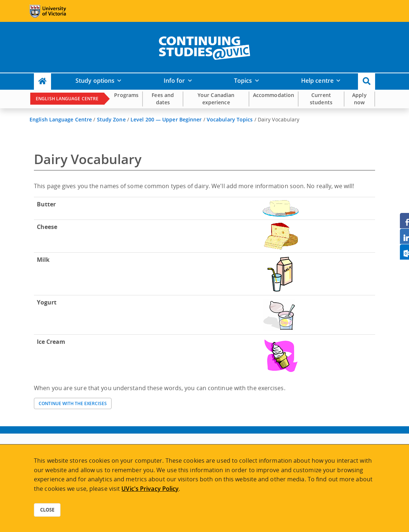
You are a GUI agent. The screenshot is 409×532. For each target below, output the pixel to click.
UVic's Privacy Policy (150, 489)
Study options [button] (95, 81)
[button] (367, 81)
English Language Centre (67, 99)
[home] (204, 47)
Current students (321, 99)
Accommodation (274, 95)
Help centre (317, 81)
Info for (174, 81)
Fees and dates (163, 99)
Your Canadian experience (216, 99)
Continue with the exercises (73, 403)
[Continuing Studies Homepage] (42, 81)
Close (47, 510)
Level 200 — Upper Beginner (166, 119)
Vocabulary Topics (230, 119)
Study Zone (111, 119)
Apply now (359, 99)
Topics (243, 81)
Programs (126, 95)
